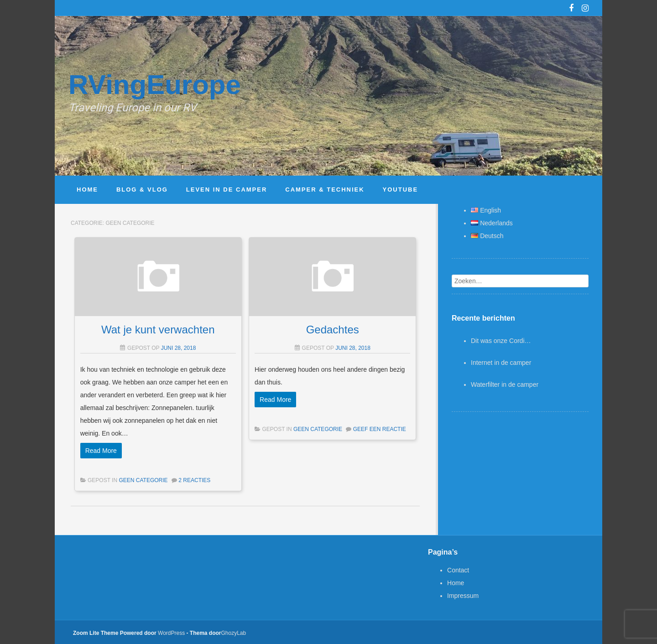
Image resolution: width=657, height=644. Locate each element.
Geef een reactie (380, 429)
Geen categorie (143, 480)
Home (456, 583)
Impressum (463, 596)
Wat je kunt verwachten (158, 330)
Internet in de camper (501, 363)
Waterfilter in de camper (505, 384)
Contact (458, 570)
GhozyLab (234, 633)
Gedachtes (333, 330)
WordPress (171, 633)
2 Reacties (194, 480)
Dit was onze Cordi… (501, 341)
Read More (101, 451)
